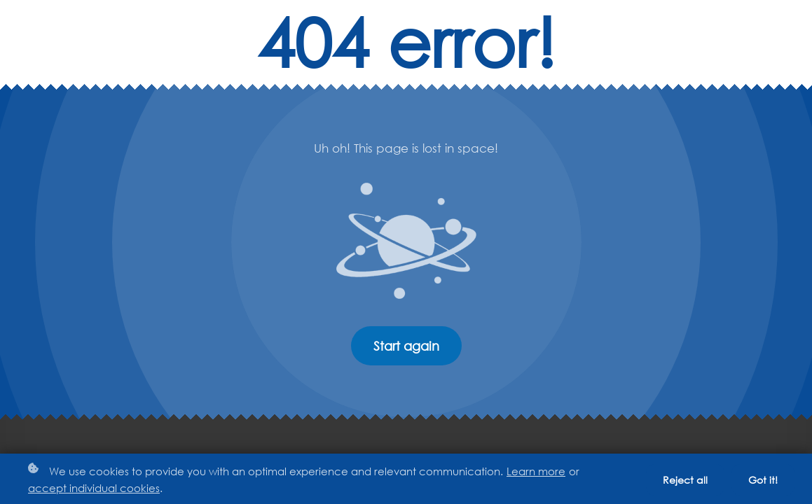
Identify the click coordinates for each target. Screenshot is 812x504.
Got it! (763, 480)
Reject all (685, 480)
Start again (406, 346)
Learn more (536, 471)
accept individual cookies (94, 488)
